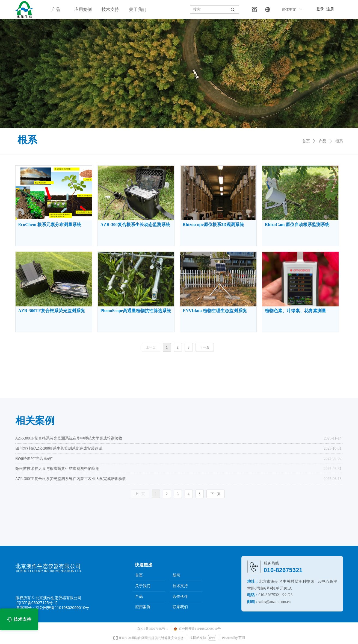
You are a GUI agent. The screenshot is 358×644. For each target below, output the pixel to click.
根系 (339, 141)
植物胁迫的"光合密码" (34, 459)
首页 (306, 141)
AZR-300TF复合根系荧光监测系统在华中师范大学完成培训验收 (69, 438)
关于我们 (138, 9)
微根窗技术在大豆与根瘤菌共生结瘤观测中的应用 (57, 469)
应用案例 (83, 9)
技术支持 (110, 9)
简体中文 (289, 9)
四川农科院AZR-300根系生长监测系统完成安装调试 (59, 448)
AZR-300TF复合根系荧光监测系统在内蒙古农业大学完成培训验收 (71, 479)
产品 (56, 9)
